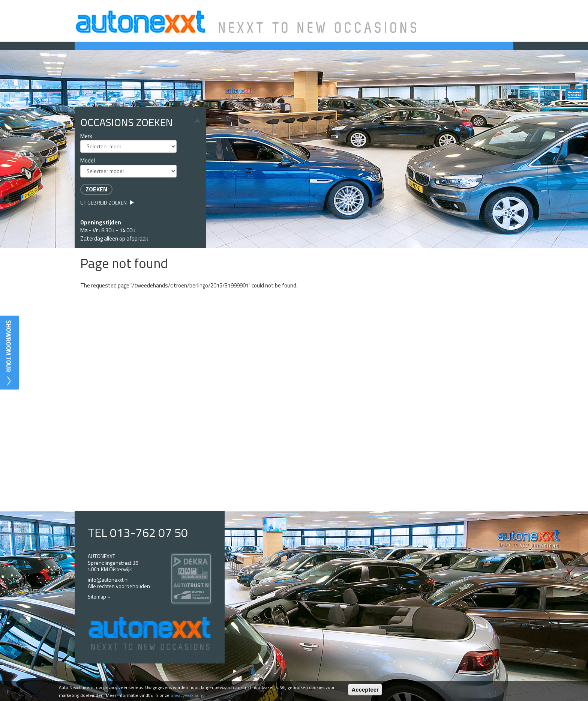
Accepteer (365, 690)
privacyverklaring (187, 695)
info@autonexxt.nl (108, 580)
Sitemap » (99, 596)
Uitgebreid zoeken (107, 202)
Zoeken (96, 189)
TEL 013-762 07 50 (138, 533)
